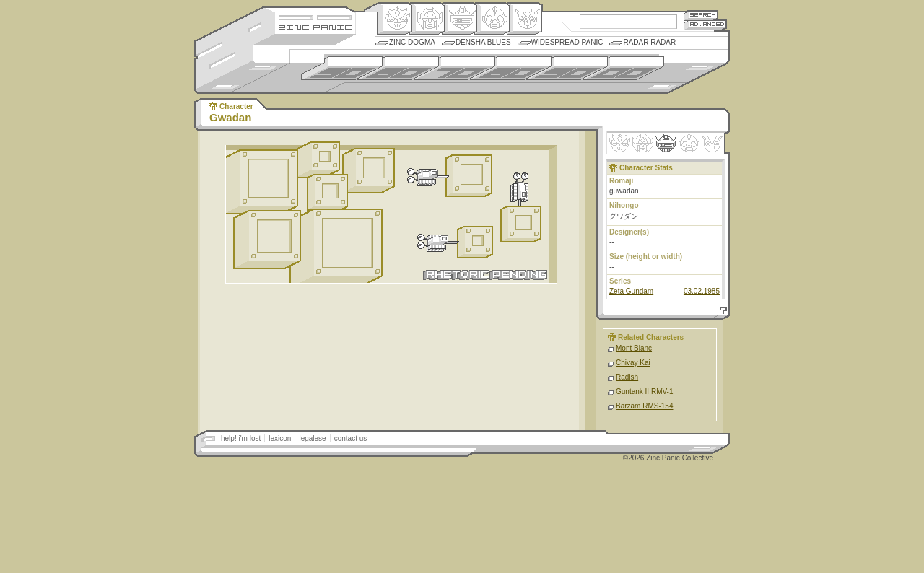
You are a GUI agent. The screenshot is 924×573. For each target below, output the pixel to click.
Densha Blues (483, 42)
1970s (454, 68)
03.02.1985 (702, 291)
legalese (312, 438)
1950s (342, 68)
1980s (511, 68)
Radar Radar (649, 42)
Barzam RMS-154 (644, 406)
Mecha (459, 19)
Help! (721, 312)
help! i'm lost (241, 438)
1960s (398, 68)
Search (701, 15)
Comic (524, 19)
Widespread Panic (567, 42)
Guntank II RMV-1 (644, 392)
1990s (567, 68)
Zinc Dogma (412, 42)
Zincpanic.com (315, 26)
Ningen (492, 19)
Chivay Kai (633, 363)
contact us (351, 438)
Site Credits (315, 16)
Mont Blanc (634, 348)
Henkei (427, 19)
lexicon (280, 438)
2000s (623, 68)
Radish (627, 377)
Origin (395, 19)
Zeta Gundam (631, 291)
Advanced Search (705, 25)
